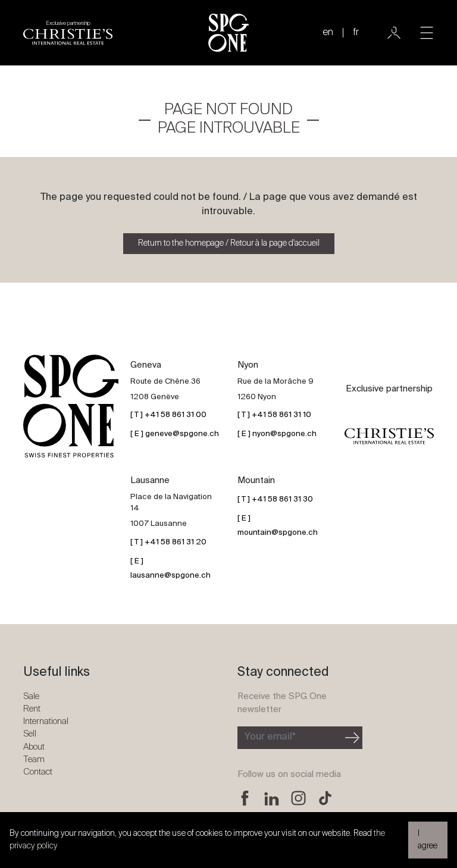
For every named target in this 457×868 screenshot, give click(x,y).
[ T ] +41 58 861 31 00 (168, 415)
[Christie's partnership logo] (68, 33)
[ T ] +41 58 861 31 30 (275, 499)
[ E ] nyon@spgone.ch (277, 434)
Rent (32, 709)
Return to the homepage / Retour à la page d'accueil (229, 243)
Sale (31, 696)
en (328, 33)
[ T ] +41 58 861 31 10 (274, 415)
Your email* (270, 737)
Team (34, 759)
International (46, 721)
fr (356, 33)
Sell (30, 734)
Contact (38, 772)
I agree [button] (428, 840)
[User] (394, 33)
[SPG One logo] (228, 33)
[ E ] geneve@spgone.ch (175, 434)
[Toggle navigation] (427, 33)
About (34, 747)
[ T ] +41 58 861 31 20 (168, 542)
